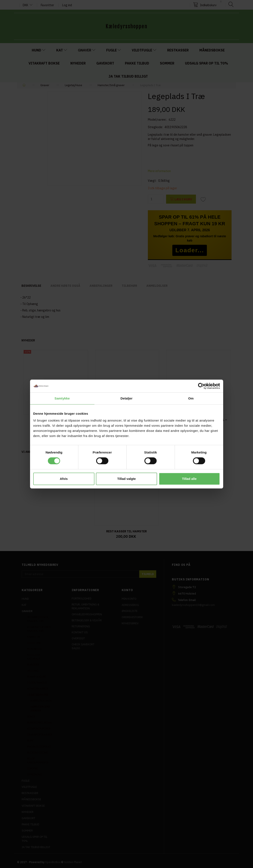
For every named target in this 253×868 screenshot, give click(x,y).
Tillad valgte (126, 479)
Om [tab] (191, 398)
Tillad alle (189, 479)
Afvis (64, 479)
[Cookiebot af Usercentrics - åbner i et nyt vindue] (201, 386)
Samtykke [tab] (62, 398)
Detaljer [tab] (127, 398)
